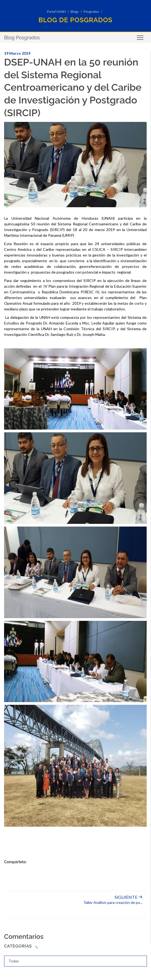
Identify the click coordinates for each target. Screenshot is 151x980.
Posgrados (91, 12)
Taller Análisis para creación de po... (113, 900)
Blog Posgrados (22, 38)
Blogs (75, 12)
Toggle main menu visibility (141, 39)
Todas (14, 961)
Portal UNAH (56, 12)
